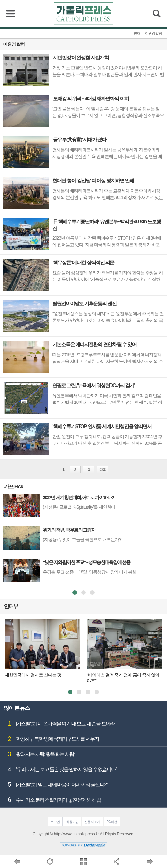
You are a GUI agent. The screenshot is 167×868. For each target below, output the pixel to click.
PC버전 (112, 822)
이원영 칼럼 (153, 34)
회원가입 (72, 822)
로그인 (55, 822)
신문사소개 (92, 822)
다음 (103, 470)
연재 (137, 34)
